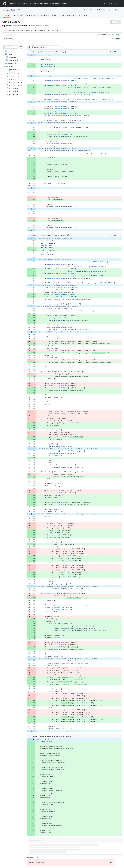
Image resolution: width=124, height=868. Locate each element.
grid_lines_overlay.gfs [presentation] (16, 82)
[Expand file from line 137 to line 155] (35, 188)
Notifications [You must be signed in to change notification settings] (89, 10)
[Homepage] (5, 4)
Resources (33, 4)
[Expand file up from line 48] (35, 239)
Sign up (113, 3)
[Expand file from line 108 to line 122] (35, 148)
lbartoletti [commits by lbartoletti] (9, 26)
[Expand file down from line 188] (35, 230)
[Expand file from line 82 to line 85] (35, 102)
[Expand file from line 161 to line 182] (35, 209)
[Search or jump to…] (99, 4)
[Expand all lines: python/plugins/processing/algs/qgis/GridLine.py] (73, 52)
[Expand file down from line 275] (35, 731)
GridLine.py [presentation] (12, 57)
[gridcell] (76, 55)
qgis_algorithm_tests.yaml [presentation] (17, 94)
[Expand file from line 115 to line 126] (35, 332)
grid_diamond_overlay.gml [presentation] (18, 73)
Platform (13, 4)
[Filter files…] (14, 47)
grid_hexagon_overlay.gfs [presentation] (17, 76)
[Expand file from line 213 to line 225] (35, 586)
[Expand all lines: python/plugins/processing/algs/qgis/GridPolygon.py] (75, 235)
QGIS (13, 10)
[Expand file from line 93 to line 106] (35, 306)
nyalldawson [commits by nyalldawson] (26, 26)
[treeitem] (14, 73)
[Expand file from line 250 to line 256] (35, 659)
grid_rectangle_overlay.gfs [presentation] (18, 88)
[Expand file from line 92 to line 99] (35, 123)
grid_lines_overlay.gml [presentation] (16, 85)
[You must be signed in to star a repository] (114, 10)
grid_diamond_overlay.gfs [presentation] (17, 70)
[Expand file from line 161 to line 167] (35, 449)
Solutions (23, 4)
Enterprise (57, 4)
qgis (7, 10)
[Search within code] (49, 47)
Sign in (105, 3)
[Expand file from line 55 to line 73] (35, 260)
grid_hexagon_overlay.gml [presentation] (18, 79)
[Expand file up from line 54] (35, 55)
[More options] (119, 52)
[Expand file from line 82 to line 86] (35, 285)
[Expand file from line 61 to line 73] (35, 76)
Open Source (45, 4)
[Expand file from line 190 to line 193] (35, 514)
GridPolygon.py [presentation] (13, 60)
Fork (101, 10)
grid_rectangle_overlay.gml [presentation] (18, 91)
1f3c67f (104, 35)
